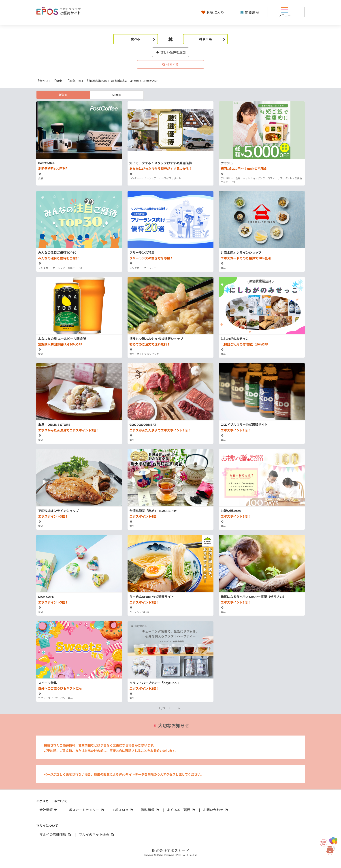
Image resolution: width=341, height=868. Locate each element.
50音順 (117, 95)
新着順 (63, 95)
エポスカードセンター (85, 810)
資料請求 (150, 810)
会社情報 (49, 810)
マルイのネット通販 (97, 834)
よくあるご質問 (181, 810)
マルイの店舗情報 (55, 834)
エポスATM (123, 810)
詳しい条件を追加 (171, 52)
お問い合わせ (216, 810)
